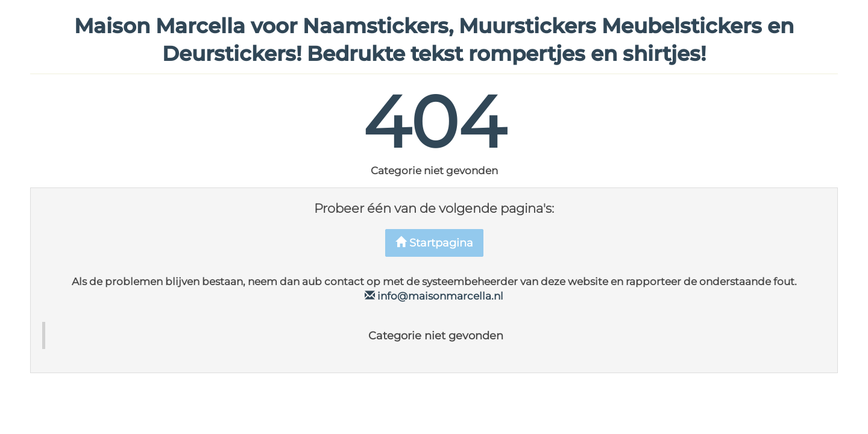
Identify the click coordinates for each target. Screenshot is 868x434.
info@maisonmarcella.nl (434, 296)
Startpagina (434, 243)
